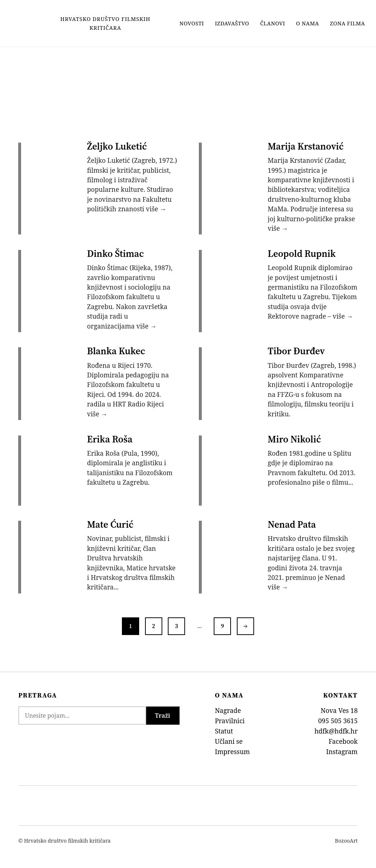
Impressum (232, 749)
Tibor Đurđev (297, 350)
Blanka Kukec (116, 350)
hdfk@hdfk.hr (336, 728)
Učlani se (229, 738)
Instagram (342, 749)
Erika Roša (110, 437)
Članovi (273, 23)
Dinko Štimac (116, 253)
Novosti (192, 23)
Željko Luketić (117, 146)
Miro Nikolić (295, 437)
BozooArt (346, 838)
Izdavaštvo (232, 23)
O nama (307, 23)
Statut (224, 728)
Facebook (343, 738)
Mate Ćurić (111, 522)
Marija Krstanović (306, 146)
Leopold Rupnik (302, 253)
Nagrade (228, 708)
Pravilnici (230, 718)
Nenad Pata (292, 522)
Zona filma (348, 23)
